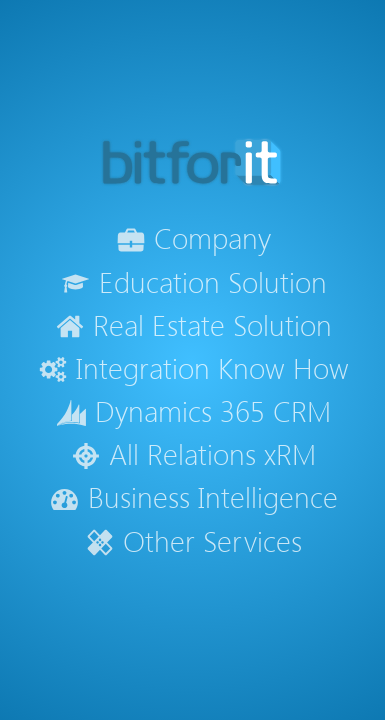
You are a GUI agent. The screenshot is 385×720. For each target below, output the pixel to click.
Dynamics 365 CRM (192, 410)
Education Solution (192, 281)
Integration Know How (193, 367)
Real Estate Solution (193, 324)
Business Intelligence (192, 496)
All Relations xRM (193, 453)
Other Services (193, 540)
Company (193, 237)
